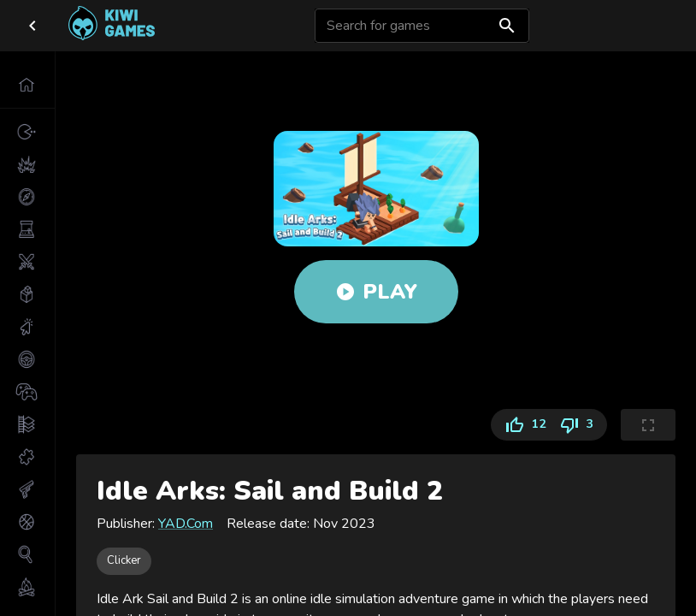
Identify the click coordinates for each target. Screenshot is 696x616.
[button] (27, 85)
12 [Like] (522, 425)
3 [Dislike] (580, 425)
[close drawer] (32, 26)
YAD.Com (186, 524)
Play (376, 292)
